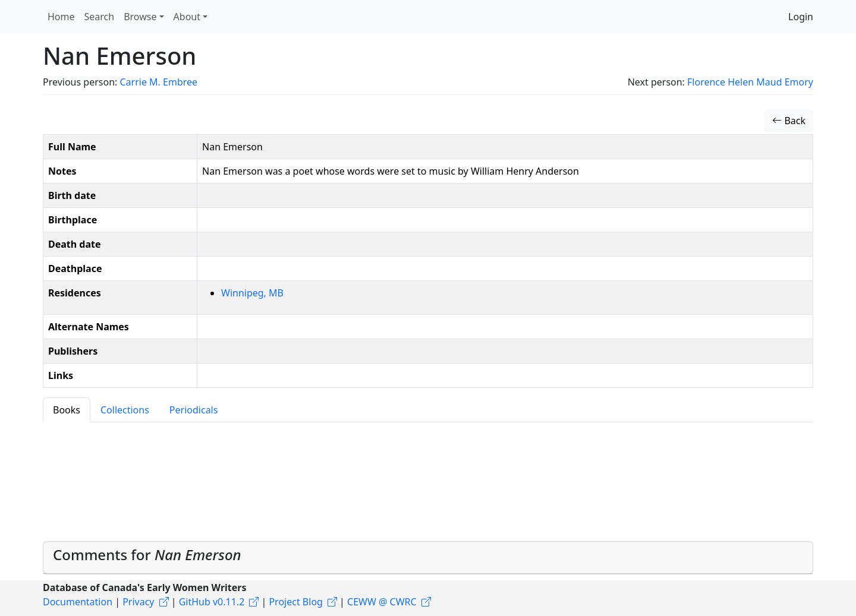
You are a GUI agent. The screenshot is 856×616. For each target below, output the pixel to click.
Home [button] (61, 17)
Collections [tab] (125, 410)
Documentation (78, 602)
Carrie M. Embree (158, 82)
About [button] (187, 17)
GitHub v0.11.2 (212, 602)
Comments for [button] (147, 555)
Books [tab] (67, 410)
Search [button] (100, 17)
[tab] (428, 558)
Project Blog (295, 602)
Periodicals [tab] (194, 410)
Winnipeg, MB (252, 293)
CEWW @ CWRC (382, 602)
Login (801, 17)
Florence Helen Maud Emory (750, 82)
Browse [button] (140, 17)
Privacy (138, 602)
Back (789, 121)
